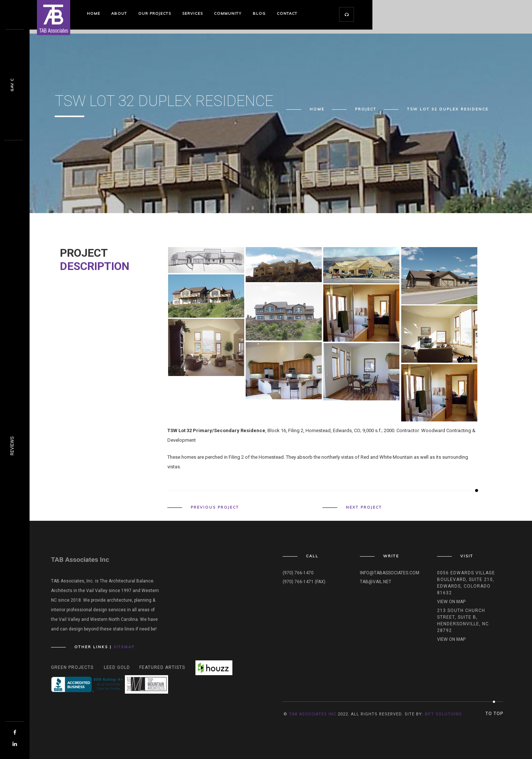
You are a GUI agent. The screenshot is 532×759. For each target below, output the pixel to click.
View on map (451, 602)
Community (228, 13)
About (119, 13)
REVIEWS (12, 446)
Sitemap (124, 647)
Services (192, 13)
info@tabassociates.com (390, 573)
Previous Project (215, 507)
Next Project (364, 507)
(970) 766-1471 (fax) (304, 582)
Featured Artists (162, 667)
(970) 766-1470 (298, 573)
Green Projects (72, 667)
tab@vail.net (376, 582)
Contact (287, 13)
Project (366, 109)
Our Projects (155, 13)
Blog (259, 13)
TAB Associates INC (313, 714)
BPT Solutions (443, 714)
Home (93, 13)
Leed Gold (117, 667)
